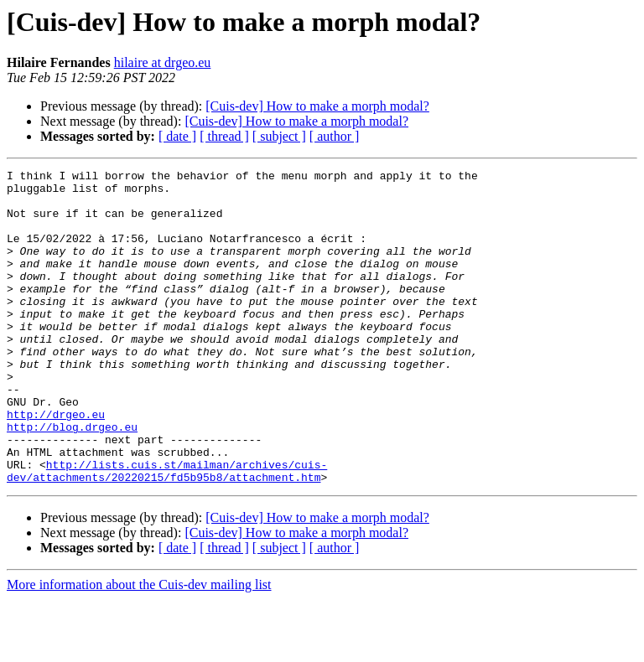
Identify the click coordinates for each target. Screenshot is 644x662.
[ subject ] (279, 136)
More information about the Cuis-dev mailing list (139, 647)
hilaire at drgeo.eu (163, 62)
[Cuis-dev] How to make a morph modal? (317, 106)
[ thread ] (224, 136)
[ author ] (335, 136)
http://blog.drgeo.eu (72, 479)
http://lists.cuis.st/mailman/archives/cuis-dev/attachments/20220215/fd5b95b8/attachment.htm (167, 532)
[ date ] (177, 136)
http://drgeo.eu (56, 464)
